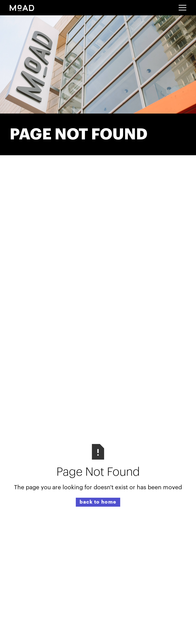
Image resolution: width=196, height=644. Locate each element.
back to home (98, 502)
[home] (22, 8)
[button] (182, 8)
